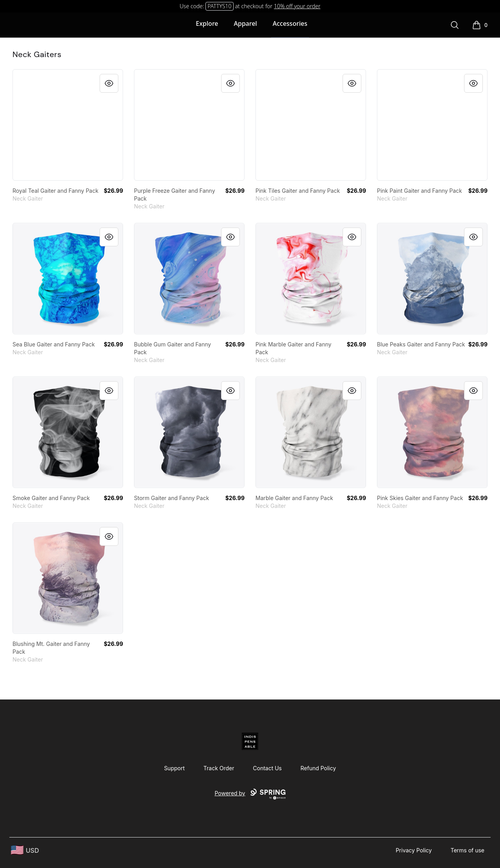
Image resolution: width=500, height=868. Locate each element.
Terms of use (467, 850)
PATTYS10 (219, 6)
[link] (68, 125)
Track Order (219, 768)
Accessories (290, 23)
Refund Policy (318, 768)
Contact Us (268, 768)
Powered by (250, 794)
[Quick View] (109, 83)
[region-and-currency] (25, 850)
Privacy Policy (414, 850)
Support (174, 768)
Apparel (246, 23)
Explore (207, 23)
